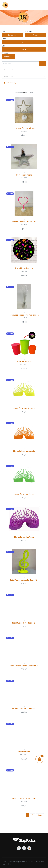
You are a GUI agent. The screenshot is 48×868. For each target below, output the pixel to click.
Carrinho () (10, 83)
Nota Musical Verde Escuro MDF (24, 666)
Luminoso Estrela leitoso (24, 128)
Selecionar (8, 56)
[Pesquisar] (20, 64)
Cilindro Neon (24, 752)
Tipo (4, 32)
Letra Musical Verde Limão (24, 798)
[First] (40, 815)
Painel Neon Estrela (24, 268)
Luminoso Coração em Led (24, 221)
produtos (12, 35)
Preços (5, 53)
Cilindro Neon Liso (24, 361)
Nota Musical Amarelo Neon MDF (24, 580)
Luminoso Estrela (24, 175)
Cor (3, 46)
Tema (4, 39)
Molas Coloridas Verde (24, 494)
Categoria (30, 32)
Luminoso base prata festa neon (24, 315)
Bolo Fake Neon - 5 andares (24, 709)
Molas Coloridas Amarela (24, 408)
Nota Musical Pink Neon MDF (24, 623)
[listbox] (24, 70)
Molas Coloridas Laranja (24, 451)
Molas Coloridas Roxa (24, 537)
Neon (24, 42)
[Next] (33, 815)
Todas (36, 35)
